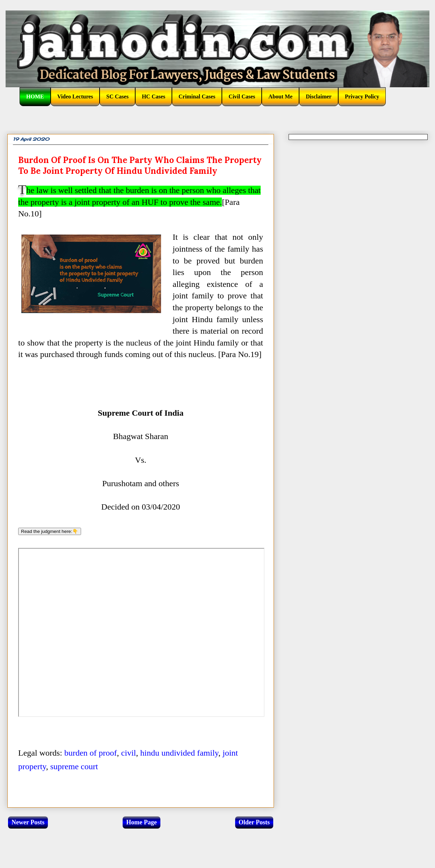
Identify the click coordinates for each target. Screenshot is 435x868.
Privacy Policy (362, 97)
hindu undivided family (179, 753)
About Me (280, 97)
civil (129, 753)
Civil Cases (242, 97)
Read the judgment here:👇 (50, 531)
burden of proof (91, 753)
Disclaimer (319, 97)
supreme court (74, 766)
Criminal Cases (197, 97)
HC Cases (154, 97)
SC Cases (117, 97)
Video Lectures (75, 97)
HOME (35, 97)
